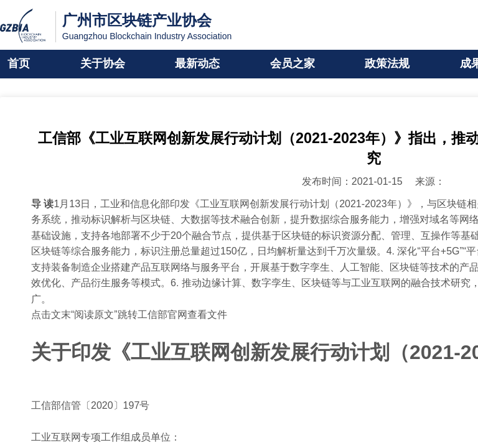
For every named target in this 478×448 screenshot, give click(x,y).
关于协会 (103, 64)
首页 (19, 64)
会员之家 (293, 64)
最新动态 (197, 64)
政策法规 (387, 64)
